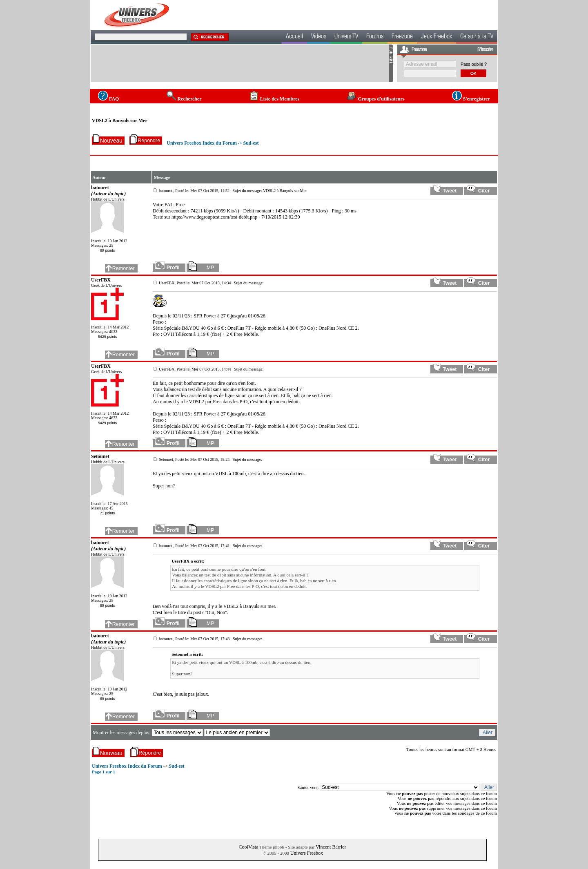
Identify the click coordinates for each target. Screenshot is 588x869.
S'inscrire (485, 50)
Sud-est (251, 143)
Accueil (294, 37)
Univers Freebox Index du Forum (202, 143)
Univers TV (346, 37)
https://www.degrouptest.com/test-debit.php (214, 217)
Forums (375, 37)
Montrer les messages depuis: (122, 733)
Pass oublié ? (474, 64)
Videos (319, 37)
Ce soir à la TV (477, 37)
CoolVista (249, 847)
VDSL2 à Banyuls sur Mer (120, 121)
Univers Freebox (307, 853)
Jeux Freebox (437, 37)
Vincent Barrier (331, 847)
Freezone (402, 37)
